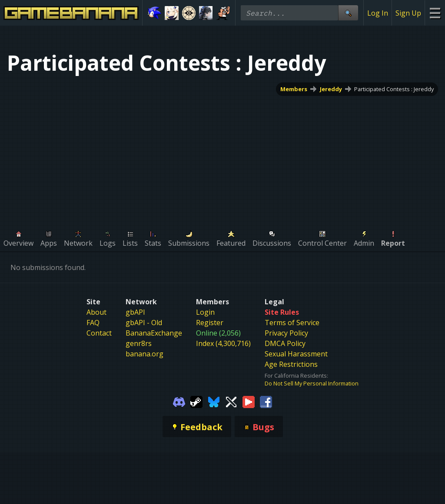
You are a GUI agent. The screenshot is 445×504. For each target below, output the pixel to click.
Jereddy (331, 89)
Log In (378, 13)
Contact (99, 333)
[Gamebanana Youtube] (249, 401)
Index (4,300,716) (223, 343)
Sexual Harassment (296, 354)
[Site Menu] (435, 13)
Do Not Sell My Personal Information (312, 383)
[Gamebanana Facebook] (266, 401)
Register (210, 323)
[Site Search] (348, 13)
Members (294, 89)
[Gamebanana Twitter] (231, 401)
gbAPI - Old (144, 323)
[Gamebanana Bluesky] (214, 401)
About (96, 312)
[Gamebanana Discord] (179, 401)
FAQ (93, 323)
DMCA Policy (285, 343)
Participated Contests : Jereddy (394, 89)
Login (205, 312)
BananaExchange (154, 333)
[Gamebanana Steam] (196, 401)
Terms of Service (292, 323)
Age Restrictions (291, 364)
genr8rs (139, 343)
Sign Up (408, 13)
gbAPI (135, 312)
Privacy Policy (286, 333)
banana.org (144, 354)
